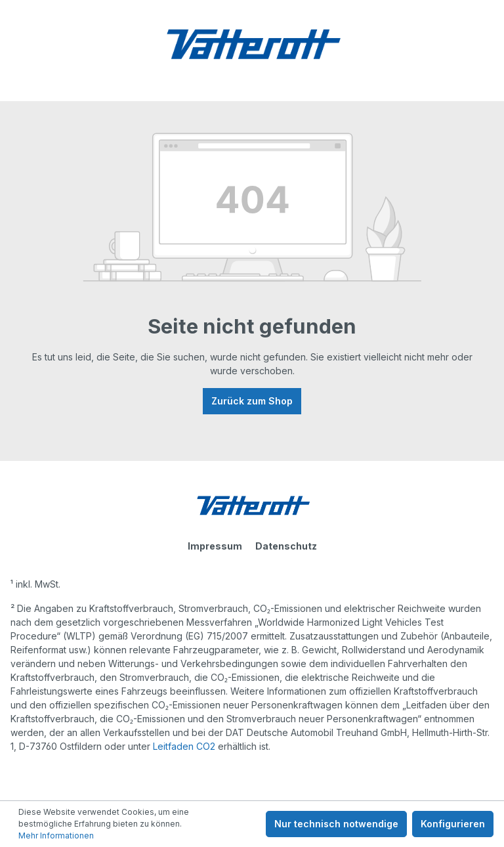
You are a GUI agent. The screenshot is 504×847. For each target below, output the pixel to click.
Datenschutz (286, 546)
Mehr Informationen (56, 836)
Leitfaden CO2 (184, 746)
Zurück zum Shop (252, 401)
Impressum (215, 546)
